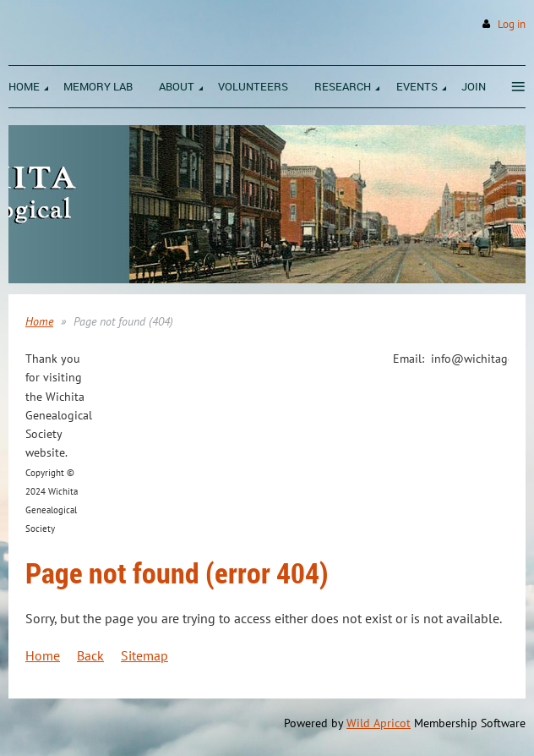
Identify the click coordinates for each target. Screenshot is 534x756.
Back (90, 655)
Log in (512, 24)
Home (39, 321)
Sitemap (144, 655)
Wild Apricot (379, 723)
